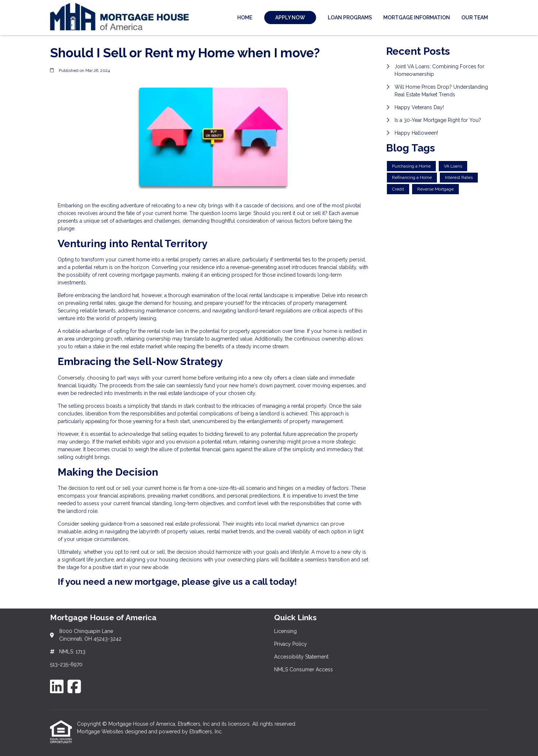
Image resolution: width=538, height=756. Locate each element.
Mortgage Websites (101, 732)
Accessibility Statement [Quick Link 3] (301, 657)
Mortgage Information (417, 18)
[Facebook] (74, 686)
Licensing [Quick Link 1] (285, 631)
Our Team (475, 18)
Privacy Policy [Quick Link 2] (291, 644)
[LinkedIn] (57, 686)
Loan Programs (350, 18)
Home (245, 18)
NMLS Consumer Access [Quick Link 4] (303, 669)
